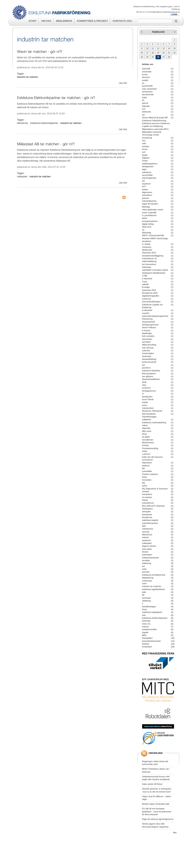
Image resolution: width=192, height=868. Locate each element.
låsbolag (146, 207)
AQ (144, 483)
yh (143, 83)
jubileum (146, 466)
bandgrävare (148, 166)
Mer (175, 833)
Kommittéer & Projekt (92, 21)
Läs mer (123, 83)
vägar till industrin (150, 204)
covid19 (146, 313)
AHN (144, 382)
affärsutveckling (149, 345)
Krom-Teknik (148, 399)
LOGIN (174, 15)
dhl (144, 468)
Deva (145, 434)
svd (144, 152)
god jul (145, 103)
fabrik (145, 218)
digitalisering (148, 578)
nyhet (145, 486)
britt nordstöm (148, 336)
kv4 (144, 109)
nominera (146, 388)
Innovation (147, 480)
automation (147, 555)
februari (158, 32)
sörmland (146, 342)
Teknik (145, 500)
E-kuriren (146, 330)
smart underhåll (149, 213)
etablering (147, 563)
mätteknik (147, 419)
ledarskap (147, 267)
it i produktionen (149, 215)
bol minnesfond (149, 264)
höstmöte (146, 621)
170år (145, 276)
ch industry (147, 497)
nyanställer (147, 471)
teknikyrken (147, 397)
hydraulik (146, 69)
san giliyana (148, 376)
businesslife (147, 86)
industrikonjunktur (150, 523)
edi (144, 365)
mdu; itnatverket (149, 89)
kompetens (147, 494)
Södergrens (147, 509)
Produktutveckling (150, 448)
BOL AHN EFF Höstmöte (153, 506)
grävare (146, 198)
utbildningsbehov (150, 164)
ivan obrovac (148, 348)
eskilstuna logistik (150, 520)
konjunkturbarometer (151, 641)
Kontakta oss (122, 21)
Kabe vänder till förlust (152, 784)
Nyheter (146, 644)
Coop (145, 282)
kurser (145, 74)
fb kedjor (146, 287)
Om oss (46, 21)
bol (144, 566)
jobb (144, 592)
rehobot (146, 491)
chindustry (147, 247)
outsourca (147, 299)
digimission (147, 192)
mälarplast (22, 177)
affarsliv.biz (23, 123)
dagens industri (149, 546)
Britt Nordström (149, 374)
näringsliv (146, 512)
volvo (145, 583)
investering (147, 138)
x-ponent (146, 454)
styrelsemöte (148, 94)
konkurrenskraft (149, 362)
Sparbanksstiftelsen (151, 379)
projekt (145, 80)
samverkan (147, 339)
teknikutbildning (149, 359)
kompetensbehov (150, 221)
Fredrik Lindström (150, 474)
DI (143, 100)
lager (144, 169)
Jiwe (144, 385)
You (144, 141)
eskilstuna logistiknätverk (153, 589)
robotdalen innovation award (155, 270)
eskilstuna (147, 172)
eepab (145, 402)
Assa (144, 609)
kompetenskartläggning (153, 256)
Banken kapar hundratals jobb (156, 804)
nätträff (145, 284)
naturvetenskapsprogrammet (155, 316)
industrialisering (149, 201)
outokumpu (147, 581)
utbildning (147, 601)
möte (144, 569)
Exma (145, 149)
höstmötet (147, 356)
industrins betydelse (151, 371)
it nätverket (147, 279)
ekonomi (146, 77)
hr (143, 394)
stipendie (146, 428)
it (143, 604)
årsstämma (147, 517)
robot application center (153, 210)
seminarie (147, 598)
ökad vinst (147, 227)
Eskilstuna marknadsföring (154, 422)
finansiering (147, 319)
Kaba (145, 97)
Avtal (144, 477)
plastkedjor (147, 333)
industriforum (148, 503)
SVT (144, 186)
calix (144, 143)
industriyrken (148, 408)
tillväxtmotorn (148, 443)
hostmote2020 (149, 322)
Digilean (146, 158)
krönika (145, 445)
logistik (145, 632)
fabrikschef (147, 250)
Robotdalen (147, 638)
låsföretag (147, 233)
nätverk (145, 537)
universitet (147, 72)
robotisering (147, 529)
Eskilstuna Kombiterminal (154, 575)
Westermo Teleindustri (152, 411)
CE (144, 181)
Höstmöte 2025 (149, 290)
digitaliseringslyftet (151, 296)
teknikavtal (147, 515)
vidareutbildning (149, 261)
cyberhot (146, 350)
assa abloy (147, 549)
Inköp (145, 451)
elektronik (147, 112)
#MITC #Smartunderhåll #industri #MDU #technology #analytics (155, 238)
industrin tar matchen (28, 77)
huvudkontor (148, 440)
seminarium (147, 92)
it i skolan (146, 244)
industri (145, 627)
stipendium (147, 463)
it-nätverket (147, 310)
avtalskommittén (150, 629)
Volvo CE (146, 624)
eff (143, 595)
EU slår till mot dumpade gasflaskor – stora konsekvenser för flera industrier (157, 811)
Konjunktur (147, 647)
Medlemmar (64, 21)
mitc (144, 615)
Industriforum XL (150, 258)
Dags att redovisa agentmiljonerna (158, 819)
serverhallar (147, 175)
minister (146, 146)
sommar (146, 532)
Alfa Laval (147, 431)
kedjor (145, 155)
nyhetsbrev (147, 195)
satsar (145, 425)
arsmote (146, 572)
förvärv (145, 552)
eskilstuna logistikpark (152, 612)
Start (32, 21)
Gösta (145, 161)
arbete (145, 189)
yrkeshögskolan (149, 178)
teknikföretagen (149, 607)
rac (144, 115)
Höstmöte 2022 (149, 253)
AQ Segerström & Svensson (155, 489)
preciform (146, 368)
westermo (147, 540)
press (145, 405)
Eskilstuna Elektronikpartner (44, 123)
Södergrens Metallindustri (154, 273)
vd (143, 230)
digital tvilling (148, 224)
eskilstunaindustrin (151, 558)
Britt (144, 526)
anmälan (146, 560)
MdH (144, 635)
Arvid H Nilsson (149, 327)
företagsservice (149, 391)
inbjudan (146, 106)
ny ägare (146, 437)
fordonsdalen (148, 353)
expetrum (146, 184)
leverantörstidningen (151, 302)
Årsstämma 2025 (150, 293)
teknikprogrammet (150, 325)
